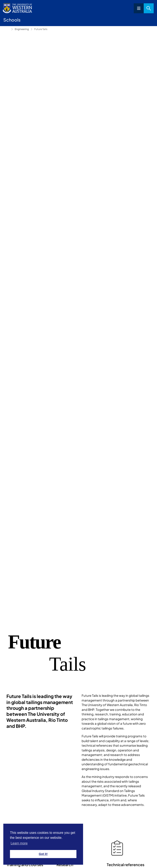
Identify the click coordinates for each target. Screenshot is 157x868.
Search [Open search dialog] (149, 8)
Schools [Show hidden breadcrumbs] (6, 29)
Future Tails (41, 29)
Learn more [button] (19, 843)
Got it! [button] (43, 854)
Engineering (22, 29)
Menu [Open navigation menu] (139, 8)
